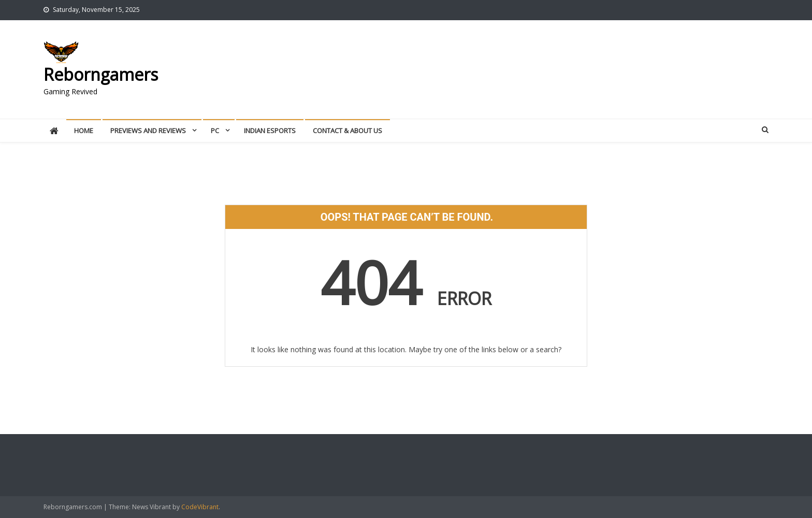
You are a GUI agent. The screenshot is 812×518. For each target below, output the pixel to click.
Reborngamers (101, 74)
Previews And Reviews (148, 131)
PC (215, 131)
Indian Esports (270, 131)
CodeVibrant (200, 507)
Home (84, 131)
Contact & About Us (347, 131)
